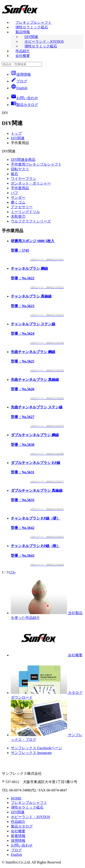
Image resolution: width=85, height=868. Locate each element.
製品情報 (23, 32)
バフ (15, 193)
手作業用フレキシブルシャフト (36, 164)
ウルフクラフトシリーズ (31, 221)
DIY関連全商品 (23, 160)
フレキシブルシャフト (34, 22)
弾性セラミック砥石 (32, 27)
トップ (16, 133)
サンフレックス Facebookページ (36, 748)
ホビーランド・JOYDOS (44, 41)
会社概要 (23, 56)
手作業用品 (20, 188)
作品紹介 (23, 51)
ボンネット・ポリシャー (31, 183)
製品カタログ (22, 826)
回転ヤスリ (20, 169)
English (19, 88)
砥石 (15, 174)
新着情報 (18, 836)
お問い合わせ (22, 845)
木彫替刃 (18, 216)
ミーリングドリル (25, 212)
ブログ (19, 81)
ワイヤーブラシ (24, 179)
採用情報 (21, 74)
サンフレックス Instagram (31, 753)
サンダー (18, 198)
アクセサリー (22, 207)
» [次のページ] (15, 572)
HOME (16, 798)
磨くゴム (18, 202)
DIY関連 (31, 37)
